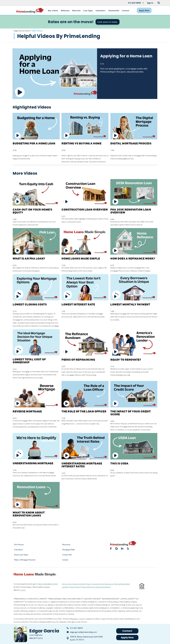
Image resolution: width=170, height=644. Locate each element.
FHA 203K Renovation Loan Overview (131, 211)
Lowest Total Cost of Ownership (29, 361)
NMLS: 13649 (79, 619)
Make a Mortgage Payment (25, 560)
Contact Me (67, 555)
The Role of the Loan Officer (84, 411)
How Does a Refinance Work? (133, 258)
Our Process (19, 544)
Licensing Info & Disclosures (103, 584)
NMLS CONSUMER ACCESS (48, 584)
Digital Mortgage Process (131, 143)
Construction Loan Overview (85, 209)
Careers (65, 560)
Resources (66, 544)
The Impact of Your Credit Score (131, 413)
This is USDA (119, 463)
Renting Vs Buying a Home (81, 143)
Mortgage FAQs (69, 550)
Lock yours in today (108, 22)
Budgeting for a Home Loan (34, 143)
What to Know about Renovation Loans (29, 514)
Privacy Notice (75, 587)
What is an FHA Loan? (29, 258)
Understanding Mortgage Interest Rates (82, 465)
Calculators (19, 550)
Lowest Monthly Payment (130, 304)
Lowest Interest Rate (78, 304)
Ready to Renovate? (126, 360)
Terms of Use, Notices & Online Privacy (77, 584)
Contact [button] (127, 631)
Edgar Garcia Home (22, 31)
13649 (23, 590)
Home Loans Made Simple (81, 258)
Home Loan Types (21, 555)
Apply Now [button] (127, 637)
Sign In (150, 3)
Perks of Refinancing (78, 360)
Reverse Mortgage (27, 411)
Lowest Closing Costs (30, 304)
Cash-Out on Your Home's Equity (32, 211)
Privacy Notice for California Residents (96, 587)
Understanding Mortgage (33, 463)
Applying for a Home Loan (126, 56)
